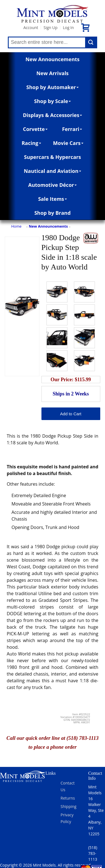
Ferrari (72, 129)
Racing (31, 143)
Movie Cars (68, 143)
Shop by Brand (53, 213)
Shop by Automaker (53, 87)
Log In (68, 28)
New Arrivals (53, 73)
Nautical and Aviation (53, 171)
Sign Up (50, 28)
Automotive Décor (53, 185)
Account (31, 28)
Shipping (68, 806)
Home (16, 226)
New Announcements (53, 59)
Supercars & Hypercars (53, 157)
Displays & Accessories (53, 115)
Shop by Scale (53, 101)
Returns (68, 798)
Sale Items (53, 199)
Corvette (35, 129)
